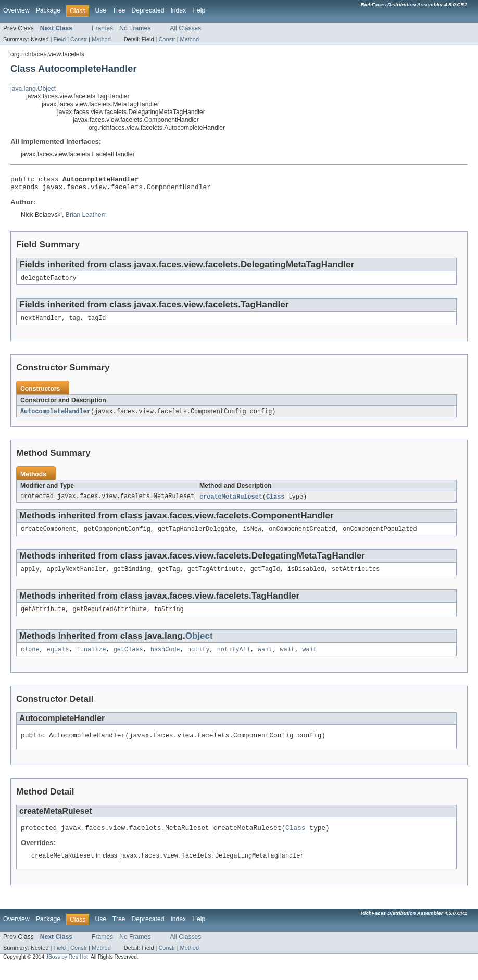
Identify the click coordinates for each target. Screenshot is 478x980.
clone (30, 660)
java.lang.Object (33, 89)
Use (100, 10)
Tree (119, 10)
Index (178, 10)
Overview (16, 10)
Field (59, 39)
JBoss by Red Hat (67, 971)
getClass (128, 660)
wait (265, 660)
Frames (102, 28)
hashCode (165, 660)
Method (101, 39)
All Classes (185, 28)
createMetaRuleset (231, 503)
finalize (91, 660)
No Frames (135, 28)
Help (199, 10)
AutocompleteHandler (55, 417)
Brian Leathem (86, 218)
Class (275, 503)
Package (48, 10)
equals (58, 660)
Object (199, 645)
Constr (79, 39)
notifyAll (234, 660)
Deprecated (148, 10)
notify (199, 660)
